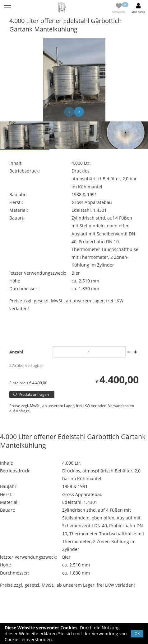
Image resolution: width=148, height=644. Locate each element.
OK (137, 634)
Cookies (69, 628)
